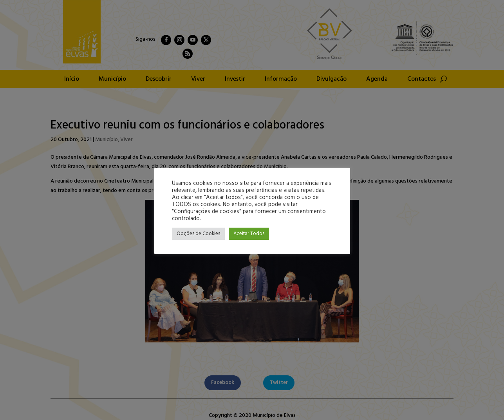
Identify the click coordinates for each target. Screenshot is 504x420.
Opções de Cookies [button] (198, 234)
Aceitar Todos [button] (249, 234)
